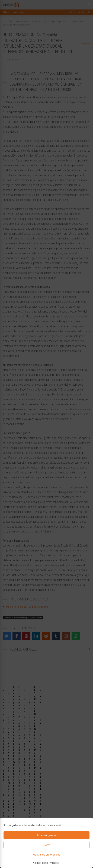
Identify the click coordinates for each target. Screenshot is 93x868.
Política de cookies (40, 863)
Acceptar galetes (47, 835)
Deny (46, 845)
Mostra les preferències (47, 855)
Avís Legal (54, 863)
